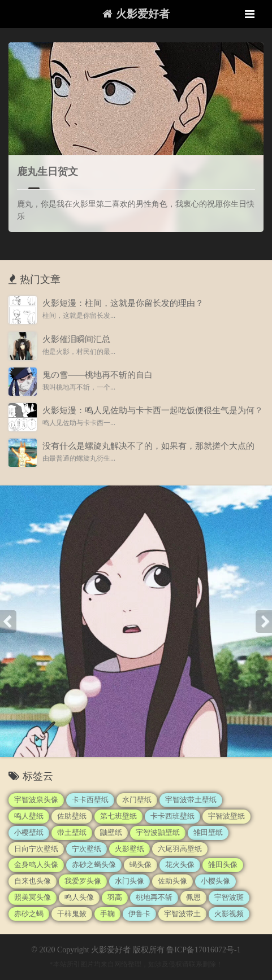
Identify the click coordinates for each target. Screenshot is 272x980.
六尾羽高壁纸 (180, 849)
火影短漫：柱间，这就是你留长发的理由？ (123, 303)
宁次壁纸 (87, 849)
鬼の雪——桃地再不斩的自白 (98, 375)
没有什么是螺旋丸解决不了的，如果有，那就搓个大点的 (148, 446)
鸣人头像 (79, 897)
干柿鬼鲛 (72, 914)
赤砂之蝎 (29, 914)
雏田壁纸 (208, 832)
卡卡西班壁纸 (172, 816)
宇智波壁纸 (226, 816)
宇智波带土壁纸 (191, 800)
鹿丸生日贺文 (48, 172)
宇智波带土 (182, 914)
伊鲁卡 (139, 914)
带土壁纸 (72, 832)
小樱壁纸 (29, 832)
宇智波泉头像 (36, 800)
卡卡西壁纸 (90, 800)
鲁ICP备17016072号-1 (203, 950)
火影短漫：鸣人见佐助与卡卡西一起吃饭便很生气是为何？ (153, 410)
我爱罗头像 (83, 881)
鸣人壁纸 (29, 816)
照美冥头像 (33, 897)
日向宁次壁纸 (36, 849)
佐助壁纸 (72, 816)
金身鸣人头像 (36, 865)
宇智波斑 (229, 897)
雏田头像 (223, 865)
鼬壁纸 (111, 832)
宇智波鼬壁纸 (158, 832)
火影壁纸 (129, 849)
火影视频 (229, 914)
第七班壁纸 (118, 816)
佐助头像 (172, 881)
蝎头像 (141, 865)
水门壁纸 (137, 800)
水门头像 (129, 881)
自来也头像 (33, 881)
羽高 (115, 897)
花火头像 (180, 865)
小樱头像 (215, 881)
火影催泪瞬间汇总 (76, 339)
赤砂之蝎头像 (94, 865)
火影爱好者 (136, 14)
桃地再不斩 (154, 897)
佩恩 (193, 897)
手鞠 (107, 914)
